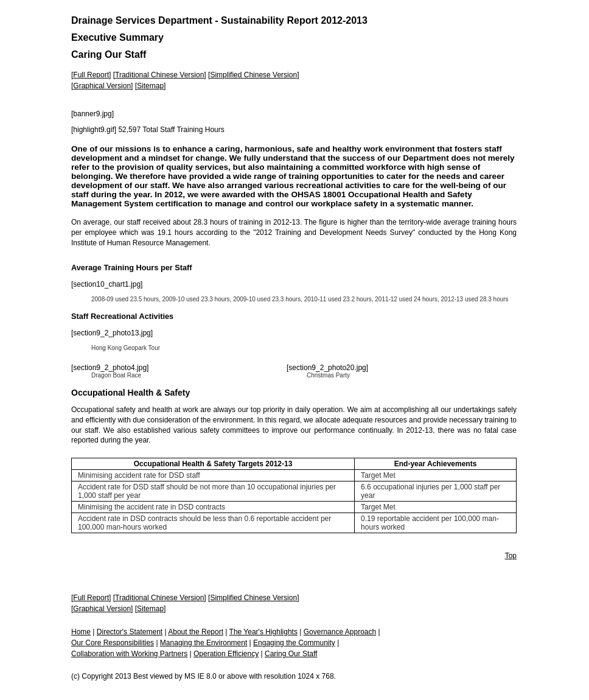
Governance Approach (340, 632)
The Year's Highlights (263, 632)
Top (511, 556)
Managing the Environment (204, 643)
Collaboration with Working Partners (129, 654)
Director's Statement (130, 632)
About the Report (196, 632)
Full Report (91, 75)
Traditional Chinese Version (159, 75)
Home (81, 632)
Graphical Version (102, 86)
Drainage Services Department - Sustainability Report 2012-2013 (219, 20)
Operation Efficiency (226, 654)
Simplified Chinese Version (253, 75)
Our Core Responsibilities (113, 643)
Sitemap (150, 86)
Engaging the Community (294, 643)
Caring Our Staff (291, 654)
